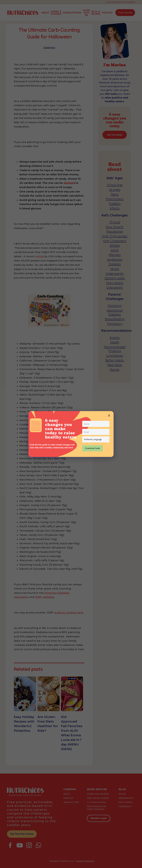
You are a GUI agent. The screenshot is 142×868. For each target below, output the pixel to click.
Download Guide (92, 448)
